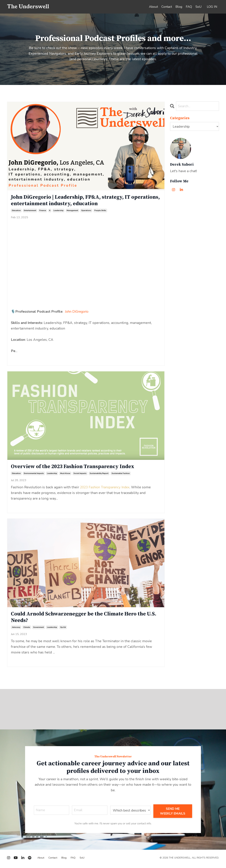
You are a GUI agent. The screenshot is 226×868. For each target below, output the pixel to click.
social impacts (80, 475)
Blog (179, 7)
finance (43, 211)
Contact (167, 7)
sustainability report (99, 475)
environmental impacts (34, 475)
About (153, 7)
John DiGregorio (78, 312)
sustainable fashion (121, 475)
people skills (100, 211)
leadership (59, 211)
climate (27, 629)
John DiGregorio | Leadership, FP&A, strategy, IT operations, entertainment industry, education (74, 201)
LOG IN (212, 7)
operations (86, 211)
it (50, 211)
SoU (199, 7)
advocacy (16, 629)
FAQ (189, 7)
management (72, 211)
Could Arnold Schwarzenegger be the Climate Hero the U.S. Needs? (83, 619)
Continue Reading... (22, 359)
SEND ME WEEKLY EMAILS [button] (173, 813)
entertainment (30, 211)
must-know (65, 475)
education (16, 211)
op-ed (63, 629)
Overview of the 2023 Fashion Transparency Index (76, 468)
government (39, 629)
